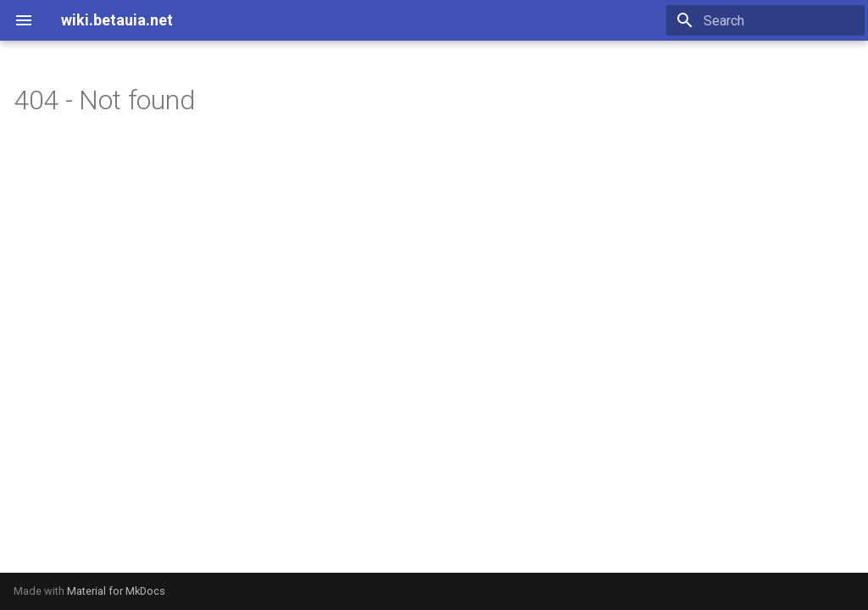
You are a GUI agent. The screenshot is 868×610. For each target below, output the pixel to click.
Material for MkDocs (116, 591)
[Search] (765, 20)
